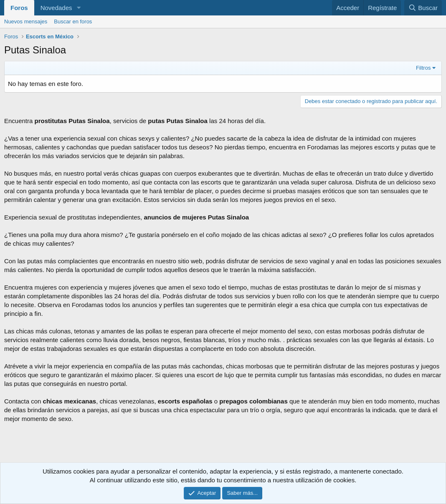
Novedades (56, 8)
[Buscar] (423, 8)
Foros (19, 8)
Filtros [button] (423, 68)
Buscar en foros (73, 21)
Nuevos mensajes (26, 21)
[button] (79, 8)
